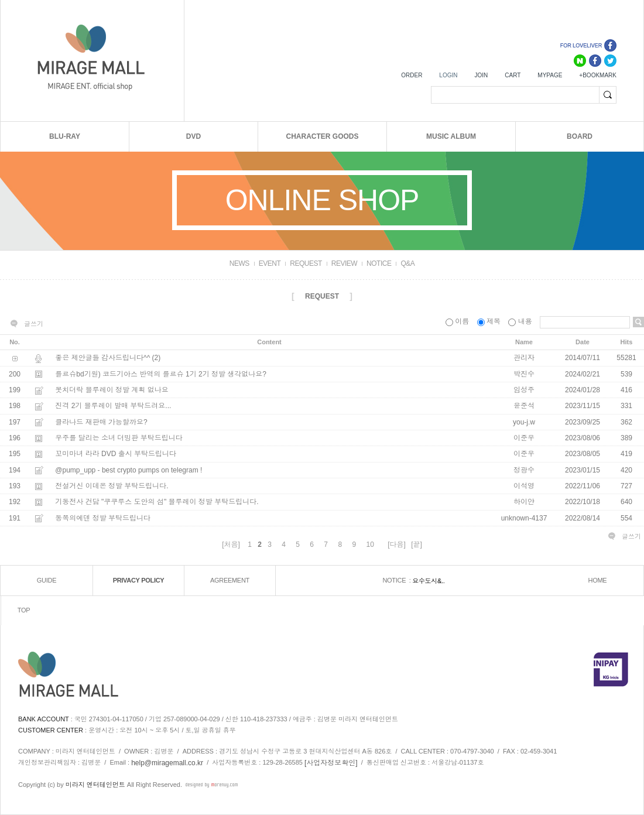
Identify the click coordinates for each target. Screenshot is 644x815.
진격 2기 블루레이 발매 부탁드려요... (113, 406)
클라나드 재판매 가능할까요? (101, 422)
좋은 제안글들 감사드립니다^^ (102, 358)
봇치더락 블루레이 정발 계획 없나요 (112, 390)
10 (370, 545)
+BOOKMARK (598, 75)
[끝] (417, 545)
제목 (490, 321)
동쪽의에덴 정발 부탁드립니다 (103, 518)
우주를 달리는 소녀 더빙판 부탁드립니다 (119, 438)
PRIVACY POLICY (139, 580)
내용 (521, 321)
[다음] (397, 545)
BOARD (580, 136)
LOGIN (448, 75)
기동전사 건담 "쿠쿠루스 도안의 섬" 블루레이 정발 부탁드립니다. (157, 502)
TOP (24, 610)
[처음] (231, 545)
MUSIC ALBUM (451, 136)
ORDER (412, 75)
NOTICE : (397, 580)
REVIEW (344, 263)
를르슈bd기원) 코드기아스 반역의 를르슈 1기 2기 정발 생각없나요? (161, 374)
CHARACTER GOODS (322, 136)
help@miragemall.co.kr (167, 762)
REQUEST (306, 263)
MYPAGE (550, 75)
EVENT (270, 263)
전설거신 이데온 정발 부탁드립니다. (112, 486)
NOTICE (379, 263)
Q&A (407, 263)
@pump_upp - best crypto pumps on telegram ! (129, 470)
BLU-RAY (65, 136)
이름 (458, 321)
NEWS (239, 263)
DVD (193, 136)
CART (513, 75)
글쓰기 (34, 324)
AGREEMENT (230, 580)
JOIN (481, 75)
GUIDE (47, 580)
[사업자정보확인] (331, 762)
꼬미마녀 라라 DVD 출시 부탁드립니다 (116, 454)
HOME (598, 580)
